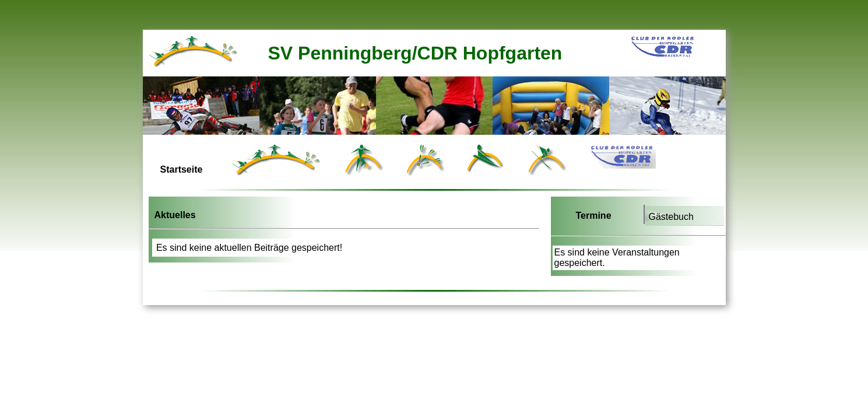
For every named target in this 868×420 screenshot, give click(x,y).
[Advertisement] (355, 302)
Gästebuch (671, 217)
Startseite (182, 169)
